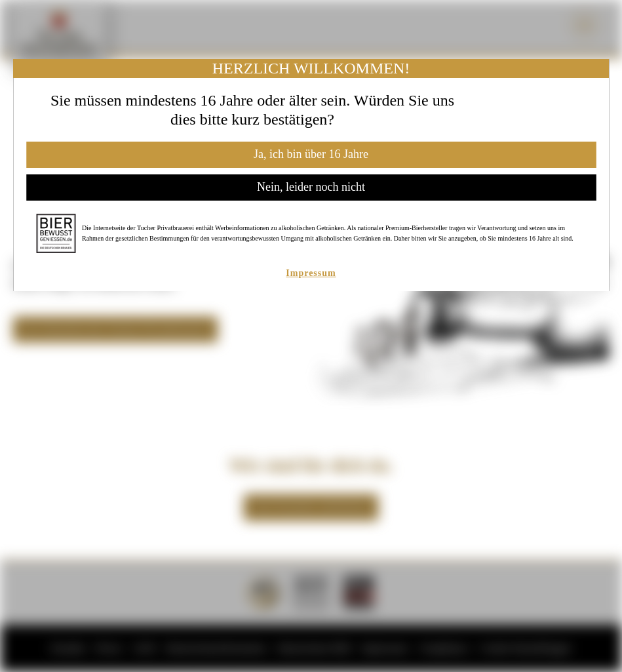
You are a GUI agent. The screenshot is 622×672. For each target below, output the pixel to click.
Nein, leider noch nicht (311, 187)
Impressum (311, 273)
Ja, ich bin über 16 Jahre (311, 154)
